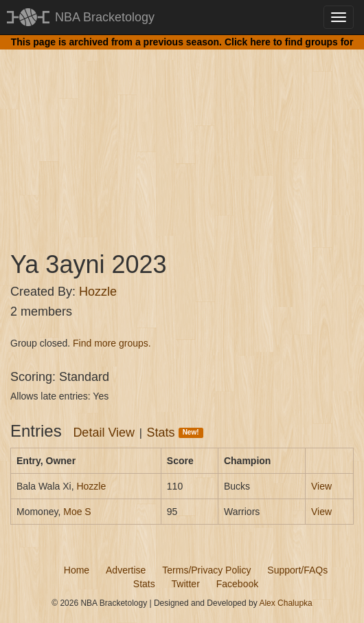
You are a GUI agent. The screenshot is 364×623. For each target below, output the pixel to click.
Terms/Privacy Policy (206, 570)
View (321, 486)
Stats (175, 433)
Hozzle (98, 292)
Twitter (186, 584)
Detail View (104, 433)
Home (77, 570)
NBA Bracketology (105, 17)
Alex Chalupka (285, 603)
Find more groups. (112, 343)
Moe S (77, 512)
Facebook (237, 584)
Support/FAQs (297, 570)
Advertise (126, 570)
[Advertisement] (182, 138)
